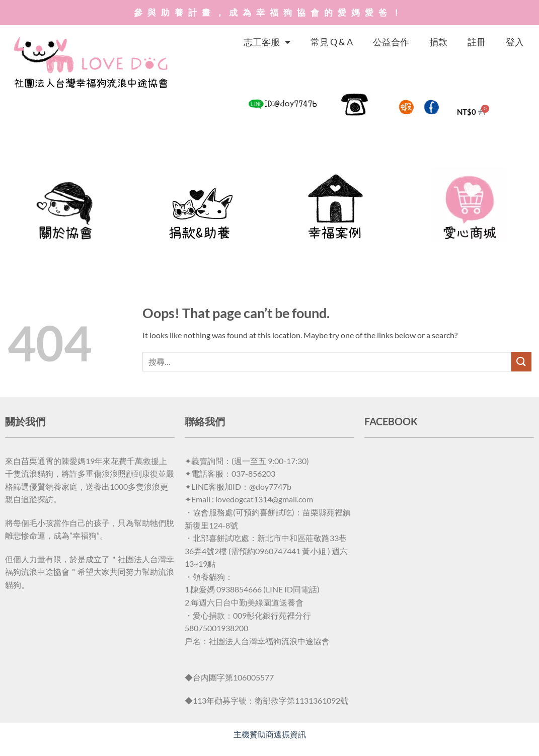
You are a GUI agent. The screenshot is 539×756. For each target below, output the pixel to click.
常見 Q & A (332, 42)
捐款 (438, 42)
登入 (515, 42)
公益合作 (391, 42)
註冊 (477, 42)
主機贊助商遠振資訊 (270, 734)
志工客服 (267, 42)
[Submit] (521, 362)
